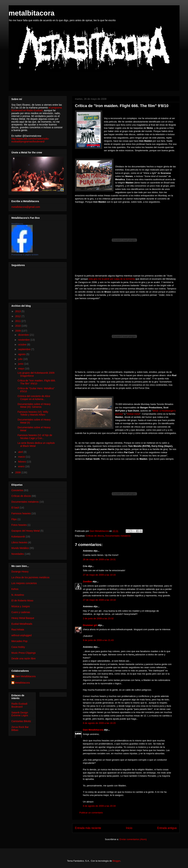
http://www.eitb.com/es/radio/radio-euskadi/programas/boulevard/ (30, 140)
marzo (22, 457)
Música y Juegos (21, 606)
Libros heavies (19, 542)
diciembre (24, 335)
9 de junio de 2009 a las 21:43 (98, 640)
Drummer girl (90, 625)
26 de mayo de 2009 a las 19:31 (99, 559)
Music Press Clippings (24, 653)
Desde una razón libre (24, 658)
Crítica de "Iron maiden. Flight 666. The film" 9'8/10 (37, 382)
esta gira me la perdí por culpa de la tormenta (112, 279)
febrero (22, 462)
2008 (18, 472)
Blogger (116, 861)
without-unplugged (22, 635)
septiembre (25, 349)
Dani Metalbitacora (93, 730)
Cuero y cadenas (21, 612)
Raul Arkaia (18, 629)
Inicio (129, 828)
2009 (18, 331)
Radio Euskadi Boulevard (19, 705)
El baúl (15, 508)
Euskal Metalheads (22, 624)
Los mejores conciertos (24, 583)
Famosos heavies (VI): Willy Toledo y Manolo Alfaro (33, 413)
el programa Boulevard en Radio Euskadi (37, 109)
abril (21, 452)
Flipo (14, 519)
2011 (18, 321)
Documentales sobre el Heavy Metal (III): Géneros (34, 406)
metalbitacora (32, 13)
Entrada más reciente (88, 828)
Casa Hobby (18, 647)
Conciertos (17, 490)
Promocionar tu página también (25, 255)
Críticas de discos (95, 536)
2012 (18, 316)
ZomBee (87, 582)
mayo (22, 369)
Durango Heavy (20, 572)
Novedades (18, 554)
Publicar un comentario (91, 813)
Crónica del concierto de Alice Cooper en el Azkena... (34, 398)
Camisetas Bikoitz (21, 721)
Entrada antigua (167, 828)
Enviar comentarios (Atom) (133, 839)
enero (22, 466)
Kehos (15, 589)
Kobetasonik (18, 537)
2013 (18, 311)
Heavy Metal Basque (23, 618)
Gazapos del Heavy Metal (26, 531)
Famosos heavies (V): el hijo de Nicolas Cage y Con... (35, 437)
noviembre (24, 340)
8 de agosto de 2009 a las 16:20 (99, 723)
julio (21, 359)
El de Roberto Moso (22, 601)
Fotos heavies (19, 525)
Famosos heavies (21, 513)
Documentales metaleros (118, 536)
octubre (23, 345)
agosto (22, 354)
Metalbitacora (17, 224)
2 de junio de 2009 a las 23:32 (98, 618)
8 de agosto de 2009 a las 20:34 (99, 806)
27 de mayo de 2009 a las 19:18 (99, 600)
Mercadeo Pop (20, 641)
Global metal (133, 414)
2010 (18, 326)
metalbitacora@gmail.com (26, 207)
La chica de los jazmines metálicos (31, 577)
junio (21, 364)
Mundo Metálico (20, 548)
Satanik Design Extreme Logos (20, 714)
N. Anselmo (18, 595)
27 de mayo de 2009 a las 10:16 (99, 575)
